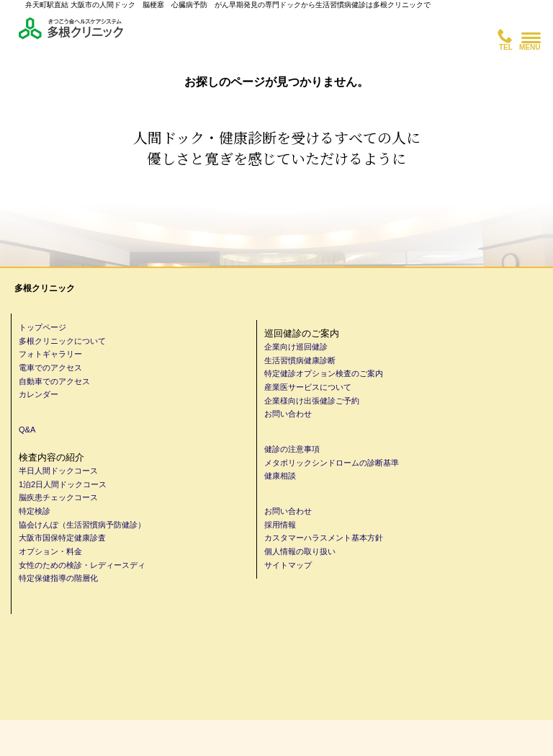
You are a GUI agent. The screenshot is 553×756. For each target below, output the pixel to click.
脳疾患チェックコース (58, 497)
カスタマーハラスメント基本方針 (324, 538)
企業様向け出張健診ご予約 (312, 401)
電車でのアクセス (50, 368)
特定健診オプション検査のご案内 (324, 373)
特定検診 (35, 511)
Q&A (27, 430)
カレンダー (39, 394)
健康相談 (280, 476)
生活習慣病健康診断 (300, 360)
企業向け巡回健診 (296, 347)
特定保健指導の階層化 (58, 578)
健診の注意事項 (292, 449)
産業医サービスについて (308, 387)
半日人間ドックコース (58, 471)
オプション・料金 (50, 551)
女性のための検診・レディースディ (82, 565)
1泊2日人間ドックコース (63, 484)
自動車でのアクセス (54, 381)
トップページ (42, 327)
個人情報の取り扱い (300, 551)
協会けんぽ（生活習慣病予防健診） (82, 525)
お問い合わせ (288, 414)
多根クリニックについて (62, 341)
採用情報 (280, 525)
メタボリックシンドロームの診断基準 (332, 463)
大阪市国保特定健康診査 (62, 538)
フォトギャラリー (50, 354)
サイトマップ (288, 565)
